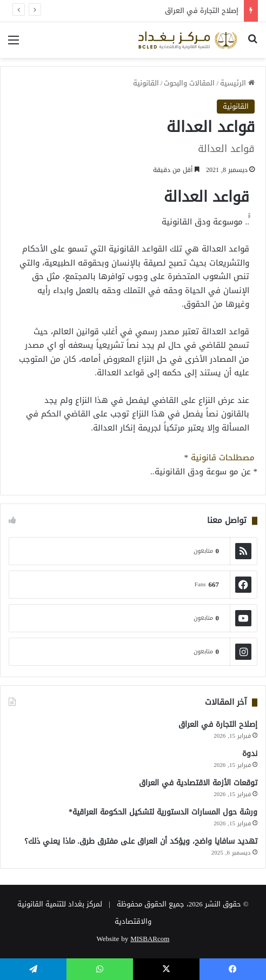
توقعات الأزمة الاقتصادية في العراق (198, 783)
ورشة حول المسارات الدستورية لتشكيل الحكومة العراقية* (163, 812)
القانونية (146, 83)
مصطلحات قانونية (223, 458)
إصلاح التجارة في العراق (202, 11)
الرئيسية (237, 83)
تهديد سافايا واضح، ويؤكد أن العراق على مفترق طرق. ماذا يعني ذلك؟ (141, 841)
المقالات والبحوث (189, 83)
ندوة (250, 754)
